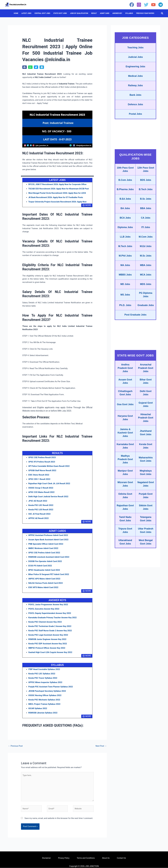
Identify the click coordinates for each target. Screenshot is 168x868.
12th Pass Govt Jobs (146, 171)
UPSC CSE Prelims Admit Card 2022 (44, 553)
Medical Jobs (135, 77)
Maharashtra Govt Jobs (146, 466)
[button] (162, 13)
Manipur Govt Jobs (125, 480)
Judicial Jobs (135, 57)
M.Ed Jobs (146, 251)
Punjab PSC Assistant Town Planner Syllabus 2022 (51, 687)
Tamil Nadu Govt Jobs (125, 527)
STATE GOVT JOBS (60, 13)
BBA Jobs (146, 212)
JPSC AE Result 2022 (38, 501)
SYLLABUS (129, 13)
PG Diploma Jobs (146, 300)
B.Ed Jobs (125, 203)
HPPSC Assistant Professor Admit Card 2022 (48, 535)
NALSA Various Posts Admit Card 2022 (46, 583)
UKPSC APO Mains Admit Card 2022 (44, 579)
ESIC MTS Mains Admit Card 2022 (43, 587)
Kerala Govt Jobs (146, 453)
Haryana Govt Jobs (125, 424)
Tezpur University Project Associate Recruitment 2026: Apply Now (58, 202)
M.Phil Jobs (125, 260)
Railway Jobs (135, 86)
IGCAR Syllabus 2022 (38, 708)
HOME (16, 13)
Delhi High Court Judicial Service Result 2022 (48, 497)
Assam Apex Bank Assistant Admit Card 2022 (48, 540)
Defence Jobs (135, 105)
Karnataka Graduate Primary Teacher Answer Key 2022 (53, 618)
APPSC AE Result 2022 (39, 518)
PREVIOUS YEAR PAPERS (145, 13)
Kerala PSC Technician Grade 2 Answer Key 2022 (50, 626)
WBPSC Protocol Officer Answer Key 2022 (47, 648)
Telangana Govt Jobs (146, 527)
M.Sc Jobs (146, 260)
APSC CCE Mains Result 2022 (41, 492)
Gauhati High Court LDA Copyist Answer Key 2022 (50, 652)
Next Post (101, 746)
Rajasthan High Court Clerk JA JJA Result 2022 (49, 484)
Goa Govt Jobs (125, 411)
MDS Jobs (146, 289)
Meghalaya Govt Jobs (146, 480)
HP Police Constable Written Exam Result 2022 (49, 466)
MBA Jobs (146, 270)
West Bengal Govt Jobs (146, 550)
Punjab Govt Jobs (146, 503)
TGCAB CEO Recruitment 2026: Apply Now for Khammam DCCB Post (59, 189)
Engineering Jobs (135, 67)
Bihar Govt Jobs (146, 387)
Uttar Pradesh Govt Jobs (146, 538)
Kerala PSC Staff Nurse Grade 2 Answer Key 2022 (50, 631)
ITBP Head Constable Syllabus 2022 (44, 669)
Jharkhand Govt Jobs (146, 439)
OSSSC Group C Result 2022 (41, 488)
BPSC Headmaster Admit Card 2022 (44, 570)
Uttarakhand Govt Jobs (125, 550)
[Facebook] (132, 5)
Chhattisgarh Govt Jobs (125, 399)
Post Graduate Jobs (135, 320)
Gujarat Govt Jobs (146, 411)
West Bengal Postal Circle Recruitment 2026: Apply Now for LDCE (57, 193)
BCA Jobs (125, 222)
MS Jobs (125, 300)
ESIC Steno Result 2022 (39, 475)
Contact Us (121, 858)
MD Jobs (125, 289)
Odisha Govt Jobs (125, 503)
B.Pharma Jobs (125, 192)
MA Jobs (125, 270)
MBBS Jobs (125, 280)
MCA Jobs (146, 280)
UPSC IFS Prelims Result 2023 (42, 462)
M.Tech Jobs (125, 251)
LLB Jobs (125, 241)
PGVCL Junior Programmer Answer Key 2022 (48, 605)
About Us (106, 858)
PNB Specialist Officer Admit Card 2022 (46, 544)
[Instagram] (139, 5)
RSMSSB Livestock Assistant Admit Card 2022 (49, 557)
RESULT (94, 13)
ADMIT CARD (105, 13)
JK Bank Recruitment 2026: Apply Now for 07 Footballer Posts (56, 197)
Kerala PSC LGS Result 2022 (41, 510)
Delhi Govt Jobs (146, 399)
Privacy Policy (64, 858)
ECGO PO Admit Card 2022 (40, 566)
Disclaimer (46, 858)
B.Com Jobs (125, 181)
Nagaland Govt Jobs (146, 491)
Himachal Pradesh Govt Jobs (146, 424)
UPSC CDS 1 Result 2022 (39, 479)
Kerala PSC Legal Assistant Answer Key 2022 (48, 635)
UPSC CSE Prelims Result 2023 (42, 457)
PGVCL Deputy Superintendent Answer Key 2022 (50, 613)
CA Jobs (146, 222)
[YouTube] (153, 5)
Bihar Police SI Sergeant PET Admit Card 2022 (49, 574)
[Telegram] (161, 5)
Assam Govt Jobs (125, 387)
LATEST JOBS (26, 13)
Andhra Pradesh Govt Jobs (125, 374)
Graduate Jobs (146, 311)
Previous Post (15, 746)
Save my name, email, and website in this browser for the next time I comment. (59, 818)
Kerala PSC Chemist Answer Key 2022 (45, 622)
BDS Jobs (146, 181)
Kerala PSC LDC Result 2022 (41, 505)
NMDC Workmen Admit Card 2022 (43, 548)
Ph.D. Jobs (125, 311)
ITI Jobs (146, 231)
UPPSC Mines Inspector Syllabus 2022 (45, 682)
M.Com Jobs (146, 241)
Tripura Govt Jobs (125, 538)
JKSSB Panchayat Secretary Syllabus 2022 (47, 691)
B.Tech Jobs (146, 192)
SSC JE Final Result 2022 (40, 514)
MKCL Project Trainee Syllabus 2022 (44, 704)
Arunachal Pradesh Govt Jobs (146, 374)
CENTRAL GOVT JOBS (42, 13)
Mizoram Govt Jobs (125, 491)
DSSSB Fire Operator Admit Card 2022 (45, 561)
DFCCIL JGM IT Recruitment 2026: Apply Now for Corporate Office (58, 184)
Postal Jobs (135, 115)
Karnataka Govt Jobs (125, 453)
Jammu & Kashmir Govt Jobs (125, 439)
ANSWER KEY (117, 13)
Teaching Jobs (136, 48)
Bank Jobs (135, 96)
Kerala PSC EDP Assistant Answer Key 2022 (48, 644)
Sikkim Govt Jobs (146, 515)
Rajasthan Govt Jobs (125, 515)
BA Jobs (125, 212)
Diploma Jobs (125, 231)
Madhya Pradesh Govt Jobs (125, 466)
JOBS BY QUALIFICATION (79, 13)
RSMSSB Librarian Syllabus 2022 (43, 713)
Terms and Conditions (86, 858)
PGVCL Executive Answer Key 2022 (44, 609)
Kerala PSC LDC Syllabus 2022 (42, 674)
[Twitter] (146, 5)
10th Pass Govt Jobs (125, 171)
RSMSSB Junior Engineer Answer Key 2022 (47, 639)
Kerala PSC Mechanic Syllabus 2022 (44, 700)
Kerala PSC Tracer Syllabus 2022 (43, 678)
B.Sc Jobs (146, 203)
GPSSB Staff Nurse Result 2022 (42, 470)
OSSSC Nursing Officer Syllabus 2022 (45, 695)
